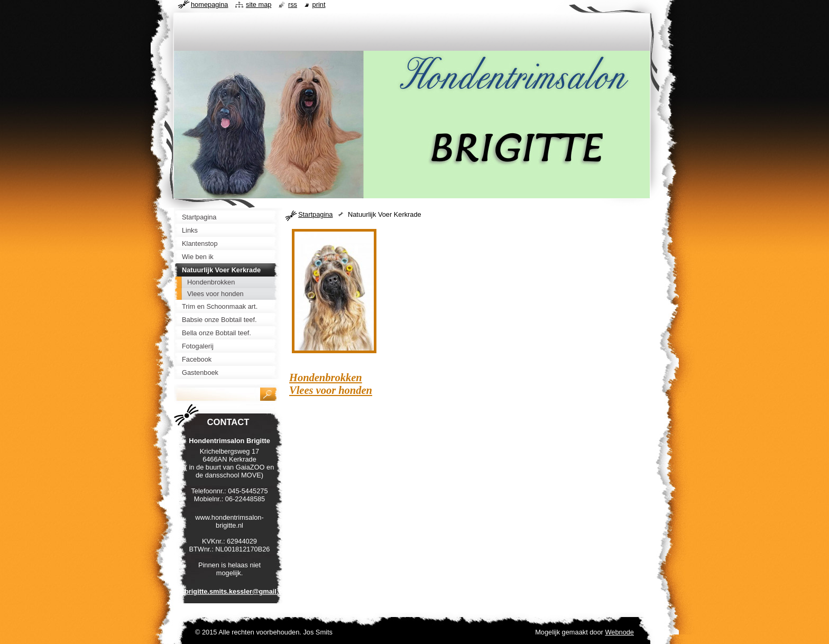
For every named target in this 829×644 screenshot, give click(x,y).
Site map (259, 4)
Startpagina (315, 214)
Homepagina (209, 4)
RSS (293, 4)
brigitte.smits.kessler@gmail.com (238, 591)
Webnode (619, 632)
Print (319, 4)
